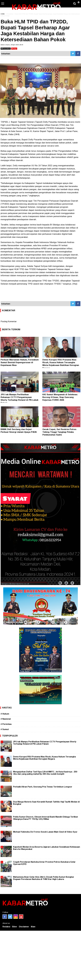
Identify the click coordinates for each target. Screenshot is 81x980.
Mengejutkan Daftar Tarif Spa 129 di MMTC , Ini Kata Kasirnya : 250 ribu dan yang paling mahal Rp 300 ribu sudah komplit (45, 773)
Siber (15, 927)
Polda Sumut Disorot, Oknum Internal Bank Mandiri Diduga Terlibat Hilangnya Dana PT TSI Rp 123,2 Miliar (45, 818)
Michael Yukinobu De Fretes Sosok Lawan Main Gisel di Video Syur (45, 832)
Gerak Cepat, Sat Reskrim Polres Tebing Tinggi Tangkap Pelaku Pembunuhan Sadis (59, 432)
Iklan (33, 927)
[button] (79, 1)
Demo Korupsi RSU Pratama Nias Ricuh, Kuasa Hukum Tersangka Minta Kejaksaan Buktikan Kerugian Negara (44, 758)
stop (14, 49)
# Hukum (5, 714)
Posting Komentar (9, 321)
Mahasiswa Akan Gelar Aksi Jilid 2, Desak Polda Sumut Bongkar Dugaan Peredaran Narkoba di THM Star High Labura (44, 878)
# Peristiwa (6, 724)
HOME (3, 14)
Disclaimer (24, 927)
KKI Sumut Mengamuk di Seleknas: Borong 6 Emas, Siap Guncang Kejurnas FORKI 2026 (60, 397)
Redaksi (6, 927)
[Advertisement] (40, 294)
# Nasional (6, 719)
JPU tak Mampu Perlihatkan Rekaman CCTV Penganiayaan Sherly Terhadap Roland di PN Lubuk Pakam (45, 743)
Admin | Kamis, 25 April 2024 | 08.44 (12, 45)
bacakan (6, 49)
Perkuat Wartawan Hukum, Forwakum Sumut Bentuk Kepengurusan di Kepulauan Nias (20, 362)
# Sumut (5, 729)
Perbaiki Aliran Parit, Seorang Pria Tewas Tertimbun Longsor (43, 787)
